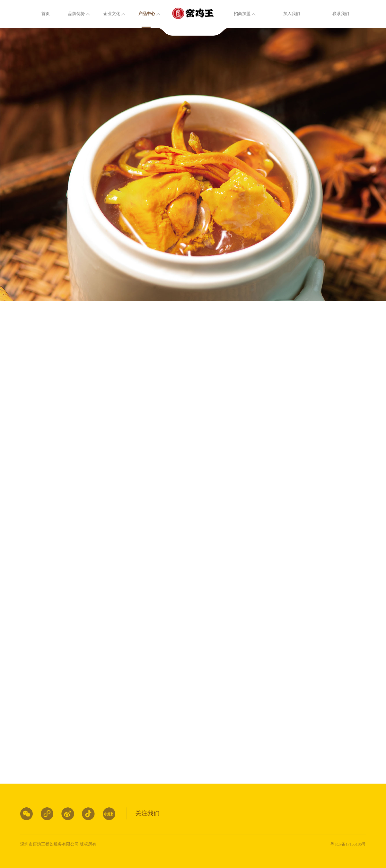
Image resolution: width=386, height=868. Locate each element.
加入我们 (292, 14)
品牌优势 (76, 14)
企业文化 (112, 14)
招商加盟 (242, 14)
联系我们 (341, 14)
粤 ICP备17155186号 (348, 844)
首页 (46, 14)
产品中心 (147, 14)
